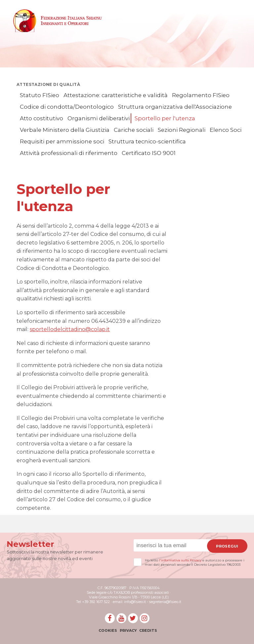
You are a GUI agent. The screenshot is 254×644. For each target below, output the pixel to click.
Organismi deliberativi (99, 118)
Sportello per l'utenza (165, 118)
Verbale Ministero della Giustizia (65, 130)
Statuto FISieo (40, 95)
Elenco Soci (226, 130)
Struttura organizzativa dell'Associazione (175, 107)
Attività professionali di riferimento (69, 153)
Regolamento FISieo (201, 95)
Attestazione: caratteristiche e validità (116, 95)
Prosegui (227, 546)
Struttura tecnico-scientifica (147, 141)
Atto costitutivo (42, 118)
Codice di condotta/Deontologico (67, 107)
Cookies (108, 631)
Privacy (128, 631)
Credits (148, 631)
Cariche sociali (134, 130)
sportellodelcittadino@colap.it (70, 329)
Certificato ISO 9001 (149, 153)
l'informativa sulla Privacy (180, 560)
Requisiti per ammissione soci (62, 141)
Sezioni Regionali (182, 130)
